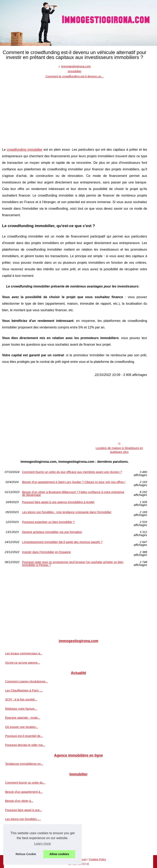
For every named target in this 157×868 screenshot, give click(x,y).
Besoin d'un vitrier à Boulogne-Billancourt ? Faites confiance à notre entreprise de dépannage (73, 494)
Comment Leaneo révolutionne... (26, 681)
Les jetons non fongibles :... (23, 819)
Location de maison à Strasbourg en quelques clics (119, 450)
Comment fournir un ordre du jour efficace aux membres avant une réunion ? (72, 472)
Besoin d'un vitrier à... (19, 801)
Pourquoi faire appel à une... (24, 810)
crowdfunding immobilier (25, 150)
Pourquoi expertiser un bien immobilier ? (48, 522)
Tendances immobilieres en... (24, 764)
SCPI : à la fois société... (21, 699)
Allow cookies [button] (59, 854)
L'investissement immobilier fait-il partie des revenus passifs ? (62, 542)
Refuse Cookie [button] (26, 854)
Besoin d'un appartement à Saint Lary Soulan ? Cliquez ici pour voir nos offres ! (74, 482)
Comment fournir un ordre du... (25, 783)
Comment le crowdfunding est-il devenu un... (75, 76)
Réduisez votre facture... (21, 709)
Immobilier (75, 71)
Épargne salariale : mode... (23, 718)
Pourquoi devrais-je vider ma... (25, 745)
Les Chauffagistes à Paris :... (24, 690)
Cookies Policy (98, 859)
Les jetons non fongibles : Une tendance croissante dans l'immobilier (67, 512)
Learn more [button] (43, 844)
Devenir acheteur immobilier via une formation (52, 532)
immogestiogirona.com (76, 66)
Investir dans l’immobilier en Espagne (46, 552)
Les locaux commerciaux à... (24, 653)
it (84, 864)
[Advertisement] (75, 110)
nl (88, 864)
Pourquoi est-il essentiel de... (24, 736)
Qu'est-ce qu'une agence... (23, 663)
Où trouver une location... (22, 727)
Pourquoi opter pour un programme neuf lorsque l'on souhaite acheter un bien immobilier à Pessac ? (73, 564)
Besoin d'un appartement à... (24, 792)
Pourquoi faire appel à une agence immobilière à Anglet (58, 502)
